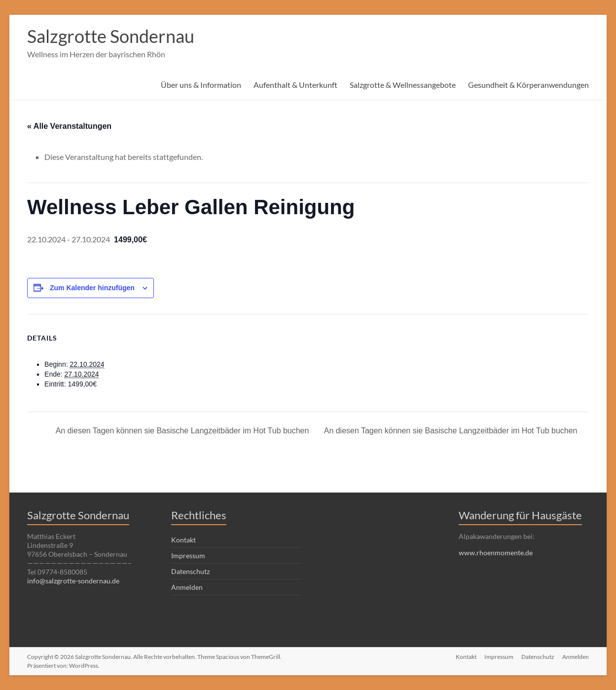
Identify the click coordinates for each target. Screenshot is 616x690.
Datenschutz (190, 571)
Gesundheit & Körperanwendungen (528, 85)
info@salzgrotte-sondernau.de (73, 581)
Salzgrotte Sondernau (111, 36)
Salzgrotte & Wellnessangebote (403, 85)
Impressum (188, 556)
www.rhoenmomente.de (496, 553)
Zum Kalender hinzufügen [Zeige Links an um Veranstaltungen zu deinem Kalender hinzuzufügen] (92, 288)
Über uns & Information (201, 85)
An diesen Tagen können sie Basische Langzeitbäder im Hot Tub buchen (181, 431)
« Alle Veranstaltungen (69, 126)
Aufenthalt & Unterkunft (295, 85)
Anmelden (187, 587)
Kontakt (183, 540)
